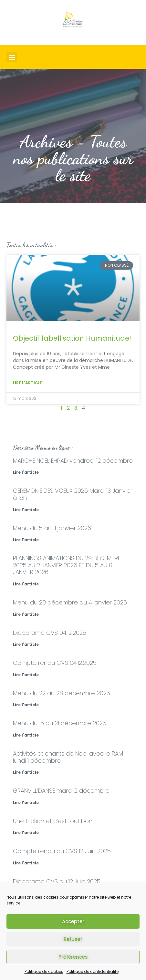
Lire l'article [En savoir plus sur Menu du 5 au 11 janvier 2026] (26, 540)
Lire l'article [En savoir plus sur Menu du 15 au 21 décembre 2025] (26, 735)
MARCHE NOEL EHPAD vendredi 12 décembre (73, 461)
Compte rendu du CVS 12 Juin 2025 (62, 851)
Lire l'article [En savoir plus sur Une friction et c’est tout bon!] (26, 833)
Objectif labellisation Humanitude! (72, 338)
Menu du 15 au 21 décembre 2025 (60, 723)
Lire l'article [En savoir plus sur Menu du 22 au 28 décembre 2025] (26, 705)
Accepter (73, 921)
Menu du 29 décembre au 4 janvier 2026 (70, 602)
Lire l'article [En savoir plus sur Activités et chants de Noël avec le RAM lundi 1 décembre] (26, 772)
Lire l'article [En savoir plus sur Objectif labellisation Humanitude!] (28, 383)
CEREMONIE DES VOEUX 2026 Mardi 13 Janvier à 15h (73, 494)
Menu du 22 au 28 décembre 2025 (62, 693)
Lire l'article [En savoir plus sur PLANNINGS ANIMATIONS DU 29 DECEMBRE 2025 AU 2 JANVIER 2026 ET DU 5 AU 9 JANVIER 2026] (26, 584)
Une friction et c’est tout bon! (53, 821)
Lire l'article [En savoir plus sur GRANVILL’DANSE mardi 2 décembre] (26, 803)
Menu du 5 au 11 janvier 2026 (52, 528)
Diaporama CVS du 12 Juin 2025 (57, 881)
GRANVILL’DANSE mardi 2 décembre (61, 791)
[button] (12, 57)
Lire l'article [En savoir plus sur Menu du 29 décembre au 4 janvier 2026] (26, 614)
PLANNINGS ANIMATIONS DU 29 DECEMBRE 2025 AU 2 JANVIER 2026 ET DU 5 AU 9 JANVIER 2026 (67, 565)
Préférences (73, 957)
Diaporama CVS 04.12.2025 (50, 633)
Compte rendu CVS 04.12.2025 (55, 663)
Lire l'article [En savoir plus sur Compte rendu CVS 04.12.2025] (26, 675)
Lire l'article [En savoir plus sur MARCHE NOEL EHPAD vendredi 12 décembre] (26, 472)
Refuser (73, 939)
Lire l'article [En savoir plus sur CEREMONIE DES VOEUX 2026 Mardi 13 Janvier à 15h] (26, 510)
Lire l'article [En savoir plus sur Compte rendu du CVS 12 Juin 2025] (26, 863)
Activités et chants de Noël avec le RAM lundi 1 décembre (68, 757)
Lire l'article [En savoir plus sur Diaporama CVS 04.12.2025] (26, 644)
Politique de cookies (44, 971)
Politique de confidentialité (93, 971)
